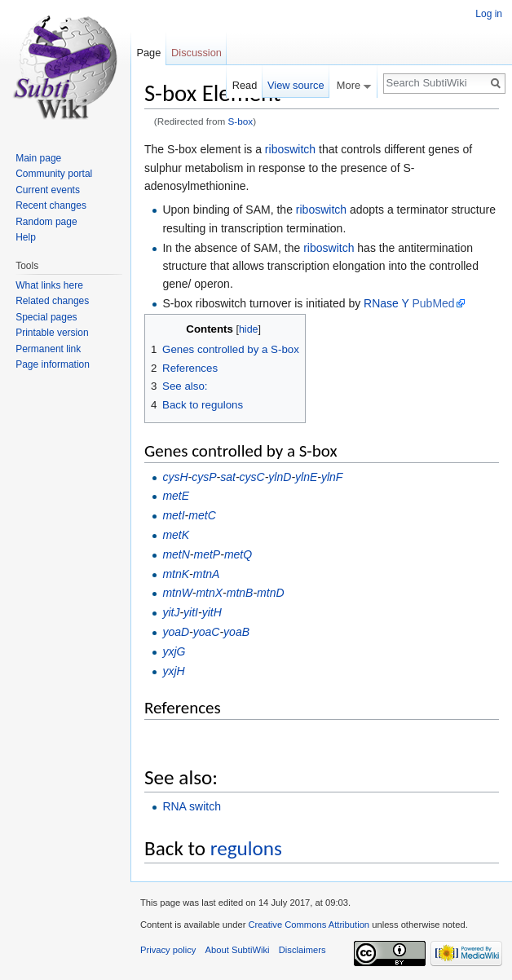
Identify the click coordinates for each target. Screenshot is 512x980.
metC (202, 515)
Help (26, 237)
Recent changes (51, 205)
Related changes (52, 301)
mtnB (240, 593)
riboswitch (290, 149)
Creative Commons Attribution (309, 925)
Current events (48, 190)
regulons (246, 848)
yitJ (171, 612)
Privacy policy (168, 950)
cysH (175, 477)
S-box (241, 121)
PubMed (433, 303)
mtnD (270, 593)
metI (173, 515)
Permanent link (48, 349)
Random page (46, 222)
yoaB (236, 632)
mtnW (177, 593)
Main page (38, 158)
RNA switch (192, 806)
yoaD (176, 632)
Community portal (54, 174)
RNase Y (386, 303)
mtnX (209, 593)
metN (176, 554)
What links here (49, 285)
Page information (53, 364)
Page (148, 53)
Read (245, 85)
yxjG (174, 651)
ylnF (332, 477)
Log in (489, 14)
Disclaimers (302, 950)
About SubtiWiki (238, 950)
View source (296, 85)
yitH (212, 612)
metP (207, 554)
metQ (238, 554)
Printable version (52, 333)
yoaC (207, 632)
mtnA (207, 574)
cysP (204, 477)
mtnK (176, 574)
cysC (252, 477)
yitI (191, 612)
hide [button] (249, 329)
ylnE (306, 477)
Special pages (46, 317)
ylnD (280, 477)
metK (176, 535)
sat (228, 477)
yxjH (173, 671)
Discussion (196, 53)
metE (176, 496)
